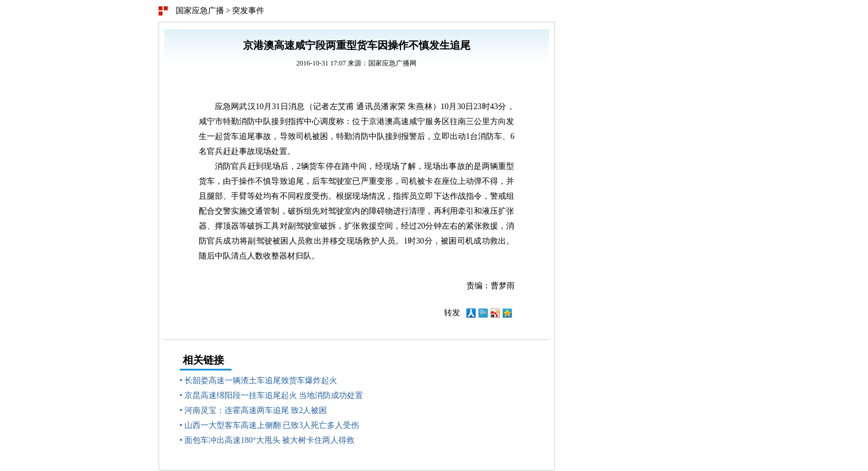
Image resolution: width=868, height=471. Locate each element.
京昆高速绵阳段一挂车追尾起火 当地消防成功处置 (274, 395)
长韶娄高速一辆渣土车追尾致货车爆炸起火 (261, 381)
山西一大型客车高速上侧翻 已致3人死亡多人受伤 (272, 425)
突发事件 (248, 11)
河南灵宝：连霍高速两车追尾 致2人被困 (256, 410)
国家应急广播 (200, 11)
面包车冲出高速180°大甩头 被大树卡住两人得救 (269, 440)
